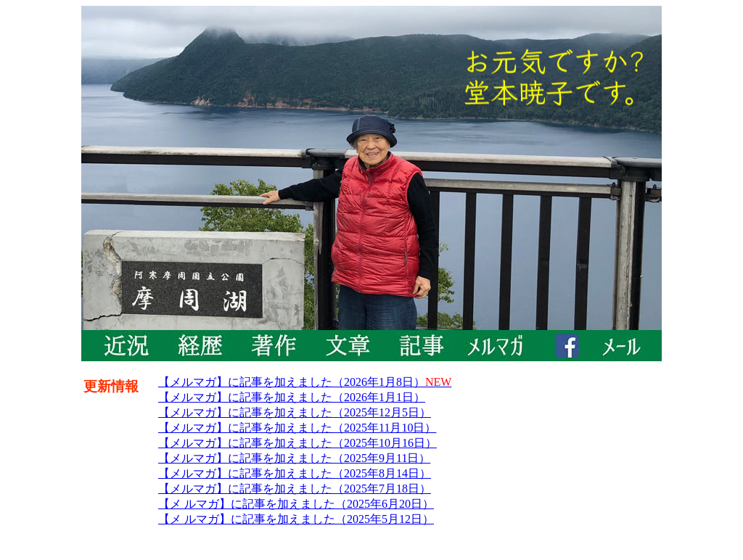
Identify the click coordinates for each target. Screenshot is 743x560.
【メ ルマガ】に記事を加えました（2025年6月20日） (296, 504)
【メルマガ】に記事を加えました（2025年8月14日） (295, 473)
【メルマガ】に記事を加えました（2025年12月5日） (295, 412)
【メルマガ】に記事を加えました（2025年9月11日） (294, 458)
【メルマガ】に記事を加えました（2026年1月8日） (305, 382)
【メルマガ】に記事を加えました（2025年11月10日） (297, 428)
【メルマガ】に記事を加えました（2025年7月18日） (295, 489)
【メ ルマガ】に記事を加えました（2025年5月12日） (296, 519)
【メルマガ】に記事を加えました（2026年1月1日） (292, 397)
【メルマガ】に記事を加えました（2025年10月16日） (297, 443)
